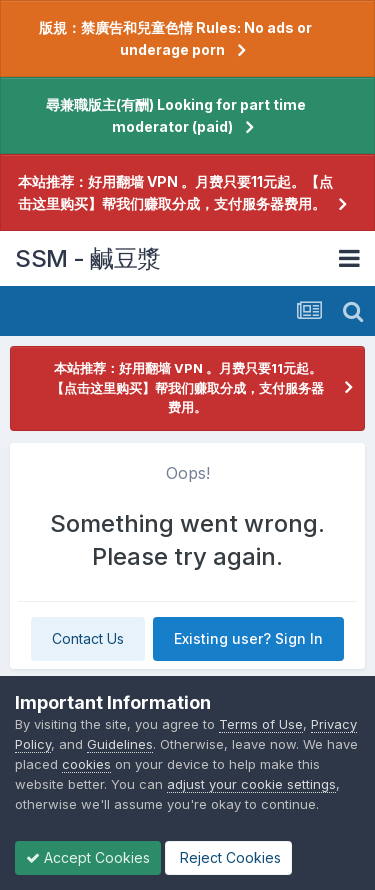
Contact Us (88, 638)
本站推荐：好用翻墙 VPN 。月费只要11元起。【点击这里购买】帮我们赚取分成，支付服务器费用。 (175, 192)
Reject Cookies (228, 857)
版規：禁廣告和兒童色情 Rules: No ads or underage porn (175, 38)
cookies (86, 764)
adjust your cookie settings (251, 784)
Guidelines (120, 744)
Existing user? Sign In (248, 638)
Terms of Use (261, 724)
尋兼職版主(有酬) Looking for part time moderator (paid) (176, 115)
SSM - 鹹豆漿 (88, 258)
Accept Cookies (88, 857)
